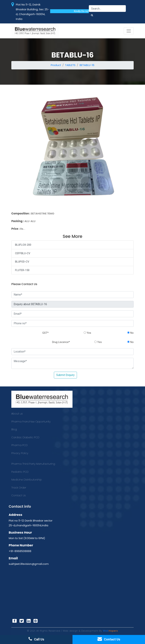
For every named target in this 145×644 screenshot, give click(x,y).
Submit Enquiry (65, 375)
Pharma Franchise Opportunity (31, 421)
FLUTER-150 (22, 270)
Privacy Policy (20, 453)
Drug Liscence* (61, 342)
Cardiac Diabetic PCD (25, 437)
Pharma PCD (19, 445)
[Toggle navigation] (129, 31)
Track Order (19, 488)
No (130, 333)
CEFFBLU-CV (23, 253)
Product (56, 65)
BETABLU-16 (87, 65)
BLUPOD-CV (22, 262)
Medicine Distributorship (27, 480)
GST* (45, 333)
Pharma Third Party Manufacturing (33, 464)
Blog (14, 429)
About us (17, 414)
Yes (87, 333)
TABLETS (70, 65)
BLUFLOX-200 (23, 245)
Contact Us (19, 495)
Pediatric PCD (20, 472)
